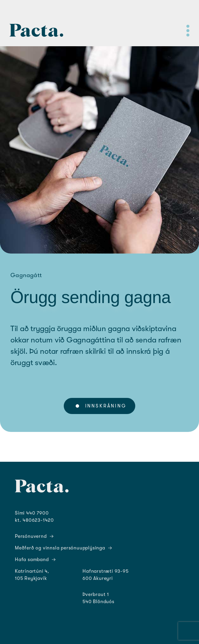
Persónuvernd (34, 536)
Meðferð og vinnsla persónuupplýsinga (63, 548)
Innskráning (101, 406)
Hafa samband (35, 560)
